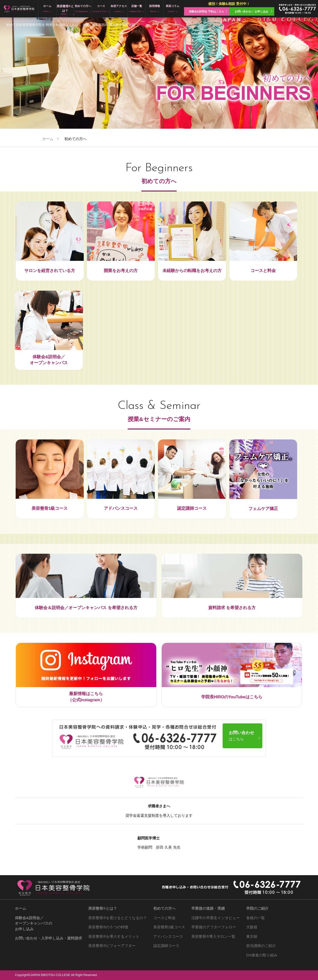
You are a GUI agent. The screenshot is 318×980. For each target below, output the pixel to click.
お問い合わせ (241, 736)
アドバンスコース (168, 936)
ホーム (48, 139)
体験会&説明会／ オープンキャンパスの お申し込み (34, 923)
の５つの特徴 (108, 927)
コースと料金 (164, 918)
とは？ (103, 908)
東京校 (252, 936)
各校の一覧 (256, 918)
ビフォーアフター (112, 946)
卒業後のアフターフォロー (214, 927)
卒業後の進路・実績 (208, 908)
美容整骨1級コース (169, 927)
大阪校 (252, 927)
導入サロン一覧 (213, 936)
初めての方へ (164, 908)
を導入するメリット (114, 936)
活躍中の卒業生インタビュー (216, 918)
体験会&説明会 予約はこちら (207, 11)
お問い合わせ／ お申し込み (252, 11)
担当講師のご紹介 (261, 946)
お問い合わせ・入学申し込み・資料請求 (48, 938)
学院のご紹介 (257, 908)
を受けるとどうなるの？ (118, 918)
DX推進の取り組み (262, 955)
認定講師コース (166, 946)
